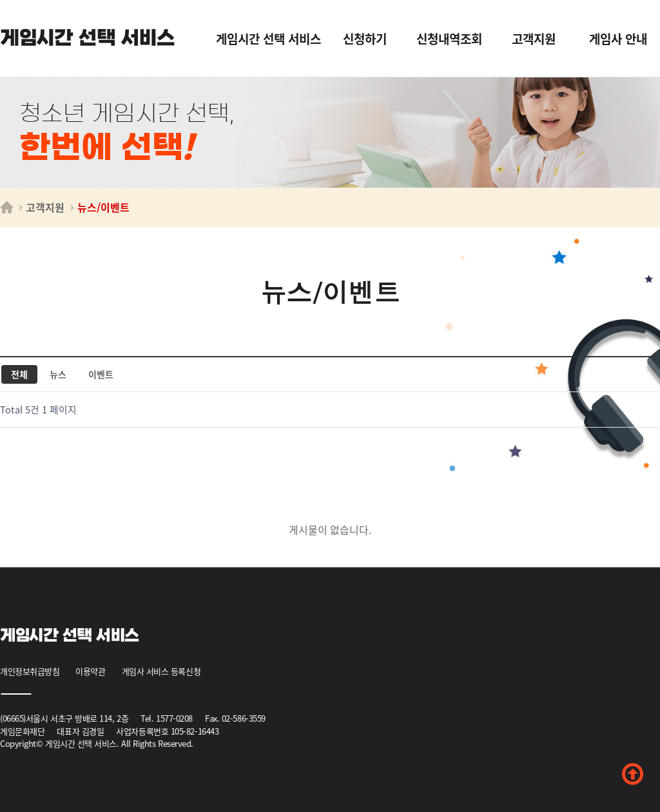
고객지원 (534, 38)
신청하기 (365, 38)
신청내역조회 (449, 38)
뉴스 (58, 374)
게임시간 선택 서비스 (87, 38)
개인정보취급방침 (30, 671)
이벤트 (101, 374)
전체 (19, 374)
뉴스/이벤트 (103, 207)
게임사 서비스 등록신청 (161, 671)
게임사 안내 (618, 38)
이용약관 (90, 671)
